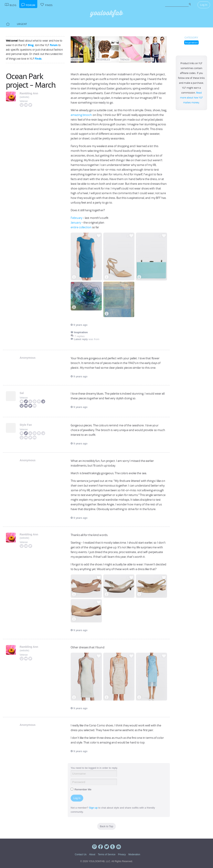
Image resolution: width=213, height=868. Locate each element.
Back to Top (107, 826)
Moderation (134, 854)
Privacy (122, 854)
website (24, 97)
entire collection (81, 227)
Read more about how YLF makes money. (192, 98)
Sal (22, 393)
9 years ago (79, 325)
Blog (31, 45)
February (76, 218)
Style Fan (26, 425)
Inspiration (192, 42)
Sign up (93, 808)
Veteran (24, 101)
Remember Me (81, 789)
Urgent (22, 24)
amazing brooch (81, 115)
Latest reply (81, 339)
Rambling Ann (29, 93)
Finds (38, 59)
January (76, 223)
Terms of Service (106, 854)
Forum (54, 45)
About (92, 854)
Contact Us (81, 854)
